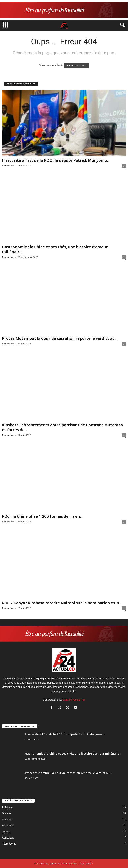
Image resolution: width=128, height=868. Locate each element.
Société (6, 813)
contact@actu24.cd (74, 700)
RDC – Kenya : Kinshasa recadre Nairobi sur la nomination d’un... (62, 603)
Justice (6, 832)
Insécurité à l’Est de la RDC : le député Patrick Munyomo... (56, 160)
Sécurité (7, 819)
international (9, 844)
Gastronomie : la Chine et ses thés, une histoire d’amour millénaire (55, 249)
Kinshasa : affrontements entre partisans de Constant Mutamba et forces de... (62, 427)
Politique (7, 807)
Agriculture (8, 838)
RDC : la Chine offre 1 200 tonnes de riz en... (42, 516)
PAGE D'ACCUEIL (76, 65)
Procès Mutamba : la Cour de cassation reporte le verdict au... (60, 338)
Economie (8, 825)
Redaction (8, 166)
